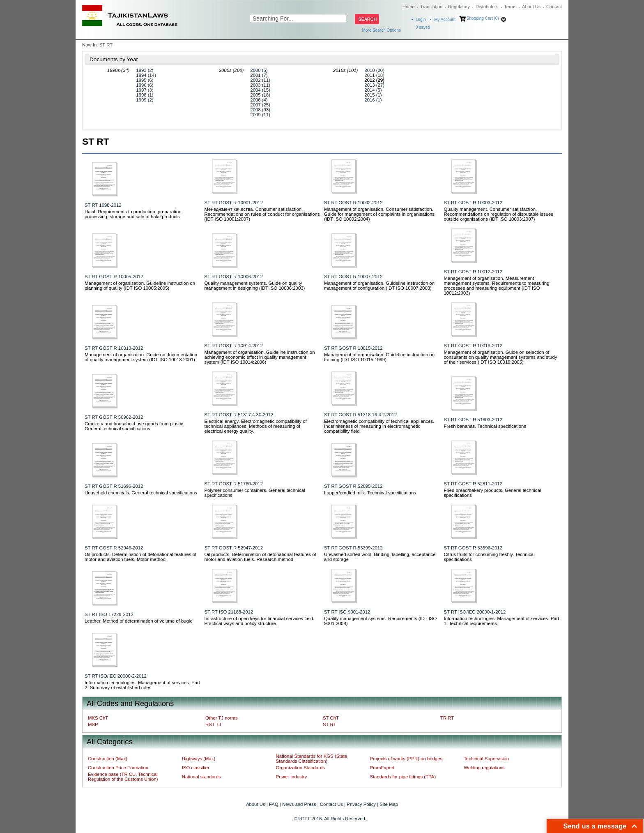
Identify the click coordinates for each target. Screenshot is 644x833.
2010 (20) (374, 70)
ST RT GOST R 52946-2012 (114, 548)
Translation (431, 7)
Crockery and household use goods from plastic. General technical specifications (135, 426)
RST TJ (213, 725)
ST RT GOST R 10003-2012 (473, 203)
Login (421, 20)
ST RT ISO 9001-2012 (347, 612)
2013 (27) (374, 85)
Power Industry (292, 777)
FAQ (274, 804)
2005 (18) (260, 95)
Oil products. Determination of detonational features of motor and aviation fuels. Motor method (140, 557)
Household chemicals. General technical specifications (141, 493)
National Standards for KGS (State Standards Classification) (312, 759)
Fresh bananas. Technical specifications (485, 426)
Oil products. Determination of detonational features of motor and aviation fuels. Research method (260, 557)
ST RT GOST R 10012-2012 (473, 272)
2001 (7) (259, 75)
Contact (554, 7)
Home (408, 7)
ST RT (329, 725)
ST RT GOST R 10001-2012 (234, 203)
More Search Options (382, 30)
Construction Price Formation (118, 768)
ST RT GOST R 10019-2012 (473, 346)
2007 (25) (260, 105)
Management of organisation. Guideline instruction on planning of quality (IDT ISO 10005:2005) (140, 286)
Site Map (389, 804)
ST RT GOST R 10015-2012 (353, 348)
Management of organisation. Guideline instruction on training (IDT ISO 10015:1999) (379, 357)
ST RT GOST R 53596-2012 (473, 548)
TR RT (447, 718)
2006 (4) (259, 100)
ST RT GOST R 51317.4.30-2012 (239, 415)
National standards (201, 777)
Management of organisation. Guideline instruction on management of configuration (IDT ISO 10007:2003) (379, 286)
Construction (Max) (108, 759)
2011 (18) (374, 75)
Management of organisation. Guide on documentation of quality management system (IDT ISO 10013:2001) (141, 357)
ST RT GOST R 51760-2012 (234, 484)
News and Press (299, 804)
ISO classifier (196, 768)
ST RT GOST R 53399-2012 (353, 548)
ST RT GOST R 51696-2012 (114, 486)
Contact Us (331, 804)
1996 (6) (145, 85)
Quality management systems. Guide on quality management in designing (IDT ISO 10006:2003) (255, 286)
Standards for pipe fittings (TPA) (403, 777)
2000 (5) (259, 70)
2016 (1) (373, 100)
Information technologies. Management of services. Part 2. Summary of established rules (142, 685)
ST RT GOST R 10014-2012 (234, 346)
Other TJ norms (222, 718)
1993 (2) (145, 70)
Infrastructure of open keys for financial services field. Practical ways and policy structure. (260, 621)
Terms (510, 7)
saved (423, 27)
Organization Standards (300, 768)
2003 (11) (260, 85)
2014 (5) (373, 90)
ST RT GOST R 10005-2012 (114, 277)
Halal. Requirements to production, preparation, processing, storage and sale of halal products (134, 214)
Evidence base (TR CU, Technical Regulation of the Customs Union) (123, 777)
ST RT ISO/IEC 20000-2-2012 (116, 676)
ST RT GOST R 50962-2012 (114, 417)
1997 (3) (145, 90)
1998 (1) (145, 95)
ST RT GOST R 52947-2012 (234, 548)
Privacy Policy (361, 804)
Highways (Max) (199, 759)
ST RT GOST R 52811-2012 (473, 484)
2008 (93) (260, 110)
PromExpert (382, 768)
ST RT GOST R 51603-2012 (473, 420)
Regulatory (459, 7)
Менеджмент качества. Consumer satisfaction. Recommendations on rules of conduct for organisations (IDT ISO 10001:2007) (262, 214)
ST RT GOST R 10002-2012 (353, 203)
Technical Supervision (486, 759)
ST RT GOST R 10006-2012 (234, 277)
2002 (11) (260, 80)
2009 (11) (260, 115)
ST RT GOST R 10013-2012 (114, 348)
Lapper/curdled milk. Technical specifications (370, 493)
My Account (445, 20)
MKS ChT (98, 718)
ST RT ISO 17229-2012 (109, 614)
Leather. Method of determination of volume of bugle (139, 621)
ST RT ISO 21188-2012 (229, 612)
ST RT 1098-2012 (103, 205)
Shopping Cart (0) (483, 18)
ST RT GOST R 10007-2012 (353, 277)
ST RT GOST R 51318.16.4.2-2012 (360, 415)
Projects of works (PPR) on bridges (406, 759)
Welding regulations (484, 768)
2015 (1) (373, 95)
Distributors (487, 7)
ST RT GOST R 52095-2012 (353, 486)
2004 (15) (260, 90)
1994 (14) (146, 75)
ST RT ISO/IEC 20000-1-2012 (475, 612)
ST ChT (331, 718)
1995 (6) (145, 80)
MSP (93, 725)
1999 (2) (145, 100)
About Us (531, 7)
